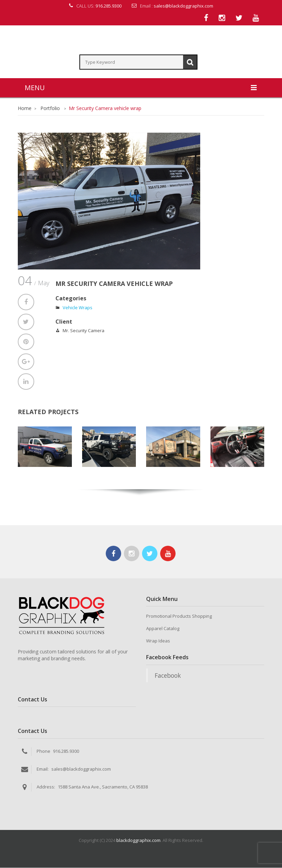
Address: (46, 787)
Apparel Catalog (163, 629)
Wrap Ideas (158, 641)
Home (25, 109)
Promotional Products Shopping (179, 617)
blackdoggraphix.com (138, 841)
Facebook (168, 676)
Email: (43, 769)
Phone (43, 751)
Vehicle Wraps (78, 308)
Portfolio (50, 109)
